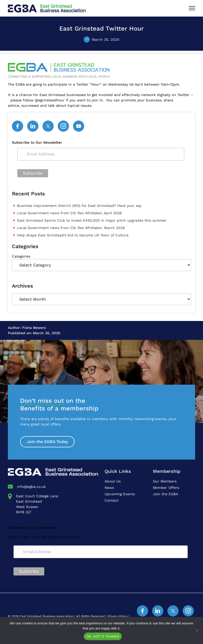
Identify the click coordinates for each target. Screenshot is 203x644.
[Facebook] (18, 126)
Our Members (165, 481)
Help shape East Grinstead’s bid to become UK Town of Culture (73, 235)
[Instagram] (63, 126)
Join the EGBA (165, 494)
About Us (113, 481)
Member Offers (166, 488)
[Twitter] (48, 126)
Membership (167, 471)
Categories (21, 256)
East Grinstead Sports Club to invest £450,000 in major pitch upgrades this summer (92, 220)
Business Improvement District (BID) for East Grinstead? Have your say (79, 206)
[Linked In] (33, 126)
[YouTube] (79, 126)
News (109, 488)
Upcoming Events (120, 494)
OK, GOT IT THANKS (103, 636)
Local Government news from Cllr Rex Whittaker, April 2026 (69, 213)
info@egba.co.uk (31, 487)
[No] (197, 630)
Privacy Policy (118, 616)
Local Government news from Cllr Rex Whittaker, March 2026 (71, 228)
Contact (112, 500)
